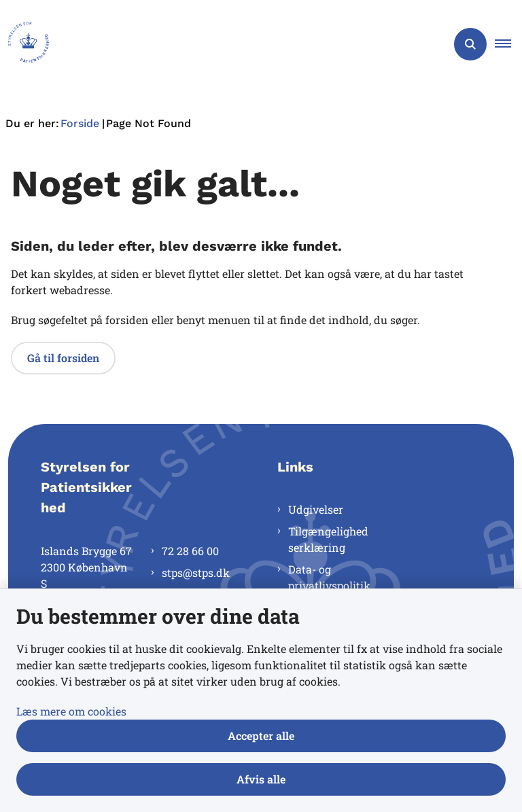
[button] (508, 44)
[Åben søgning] (470, 44)
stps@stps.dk (196, 572)
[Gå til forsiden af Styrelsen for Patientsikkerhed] (24, 44)
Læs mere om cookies (71, 711)
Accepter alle (261, 736)
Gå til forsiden (63, 358)
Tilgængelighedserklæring (328, 539)
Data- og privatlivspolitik (329, 577)
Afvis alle (261, 779)
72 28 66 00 (190, 551)
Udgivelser (316, 509)
